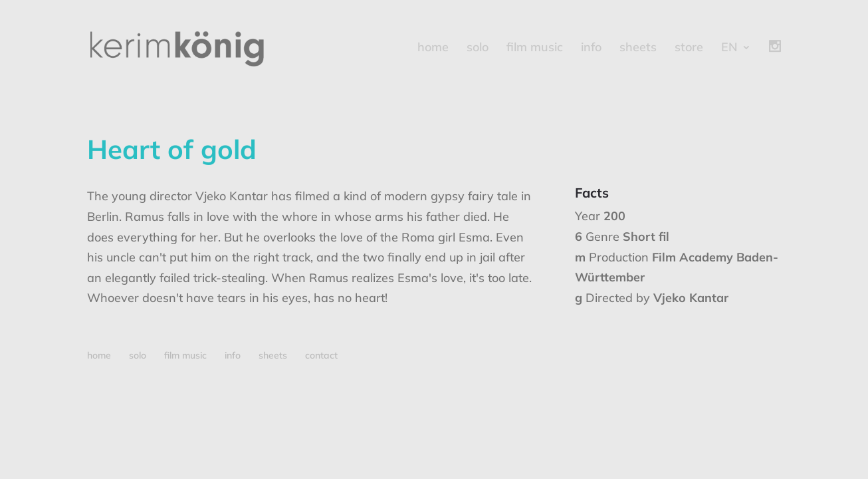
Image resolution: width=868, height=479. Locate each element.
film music (535, 49)
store (689, 49)
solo (478, 49)
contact (321, 355)
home (433, 49)
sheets (638, 49)
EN (729, 49)
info (591, 49)
